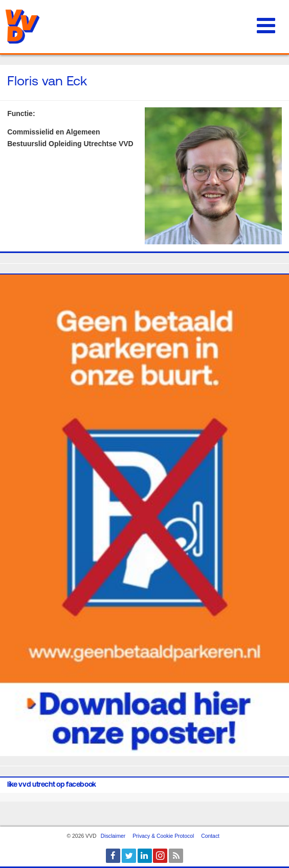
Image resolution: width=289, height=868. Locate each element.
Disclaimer (113, 836)
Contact (210, 836)
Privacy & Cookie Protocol (163, 836)
